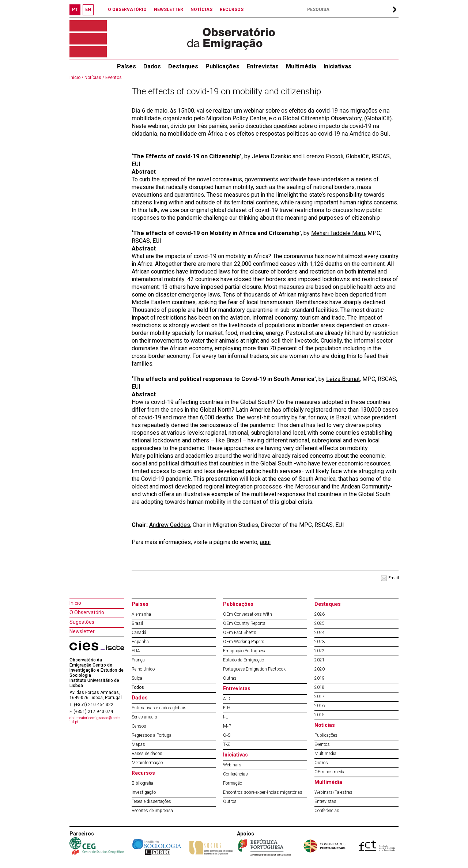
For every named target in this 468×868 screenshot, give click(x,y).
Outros (230, 801)
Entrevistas (263, 66)
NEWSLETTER (169, 10)
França (138, 660)
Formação (233, 783)
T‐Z (227, 744)
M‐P (227, 726)
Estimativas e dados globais (159, 708)
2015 (320, 715)
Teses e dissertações (151, 801)
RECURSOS (232, 10)
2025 (320, 623)
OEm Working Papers (244, 642)
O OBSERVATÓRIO (127, 10)
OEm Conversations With (248, 614)
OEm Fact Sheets (240, 633)
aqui (265, 542)
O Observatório (87, 612)
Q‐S (227, 735)
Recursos (143, 773)
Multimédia (301, 66)
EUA (136, 651)
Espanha (140, 642)
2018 (320, 687)
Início (75, 603)
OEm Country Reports (244, 623)
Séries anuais (144, 717)
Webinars (232, 765)
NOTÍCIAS (201, 10)
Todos (138, 687)
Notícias (325, 725)
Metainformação (147, 763)
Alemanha (141, 614)
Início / (76, 78)
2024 (320, 633)
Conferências (235, 774)
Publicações (222, 66)
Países (140, 604)
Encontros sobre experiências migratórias (263, 792)
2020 (320, 669)
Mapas (138, 744)
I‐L (225, 717)
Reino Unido (143, 669)
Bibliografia (142, 783)
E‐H (227, 708)
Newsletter (82, 631)
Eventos (113, 78)
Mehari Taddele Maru (338, 233)
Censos (139, 726)
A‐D (227, 699)
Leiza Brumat (343, 379)
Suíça (137, 678)
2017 (320, 697)
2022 (320, 651)
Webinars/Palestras (333, 792)
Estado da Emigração (244, 660)
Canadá (139, 633)
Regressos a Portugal (152, 735)
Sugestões (82, 622)
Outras (230, 678)
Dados (152, 66)
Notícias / (94, 78)
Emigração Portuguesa (245, 651)
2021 (320, 660)
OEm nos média (330, 772)
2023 (320, 642)
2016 (320, 706)
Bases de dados (147, 754)
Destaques (183, 66)
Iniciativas (337, 66)
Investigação (144, 792)
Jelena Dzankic (271, 156)
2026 (320, 614)
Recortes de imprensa (152, 811)
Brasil (137, 623)
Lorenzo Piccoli (323, 156)
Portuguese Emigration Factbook (254, 669)
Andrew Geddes (170, 525)
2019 (320, 678)
